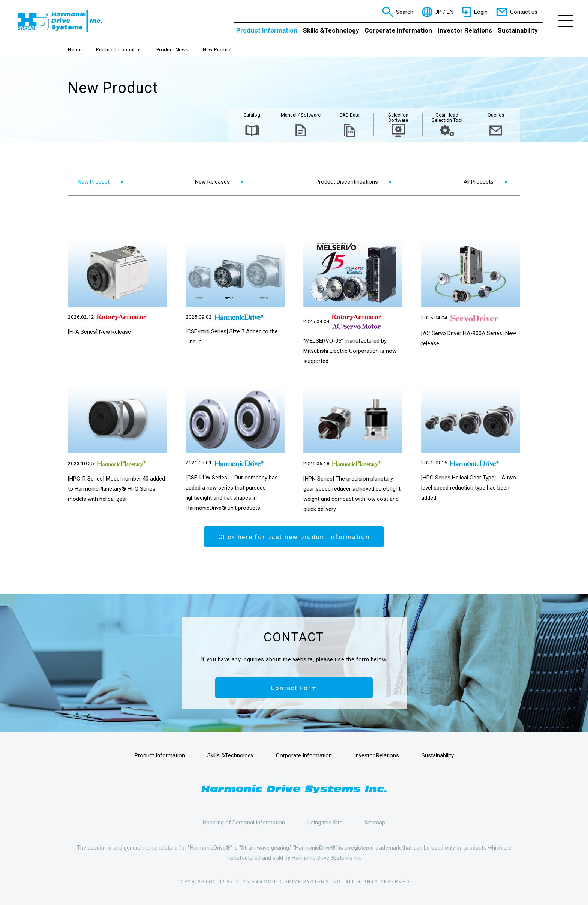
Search (405, 12)
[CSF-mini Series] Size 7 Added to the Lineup (232, 336)
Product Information (267, 30)
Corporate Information (398, 30)
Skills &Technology (331, 30)
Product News (172, 50)
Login (481, 12)
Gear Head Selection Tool (447, 118)
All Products (478, 182)
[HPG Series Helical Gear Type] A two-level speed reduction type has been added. (470, 488)
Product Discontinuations (347, 182)
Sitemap (375, 823)
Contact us (524, 12)
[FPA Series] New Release (99, 332)
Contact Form (294, 688)
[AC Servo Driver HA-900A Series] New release (469, 338)
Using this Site (325, 823)
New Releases (212, 182)
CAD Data (349, 115)
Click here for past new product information (294, 537)
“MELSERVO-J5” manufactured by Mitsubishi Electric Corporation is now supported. (350, 351)
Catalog (252, 115)
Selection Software (398, 118)
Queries (496, 115)
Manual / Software (301, 115)
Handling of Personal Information (244, 823)
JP (438, 12)
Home (75, 50)
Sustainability (517, 30)
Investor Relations (465, 30)
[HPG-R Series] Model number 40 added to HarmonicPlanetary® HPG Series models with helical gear (116, 489)
